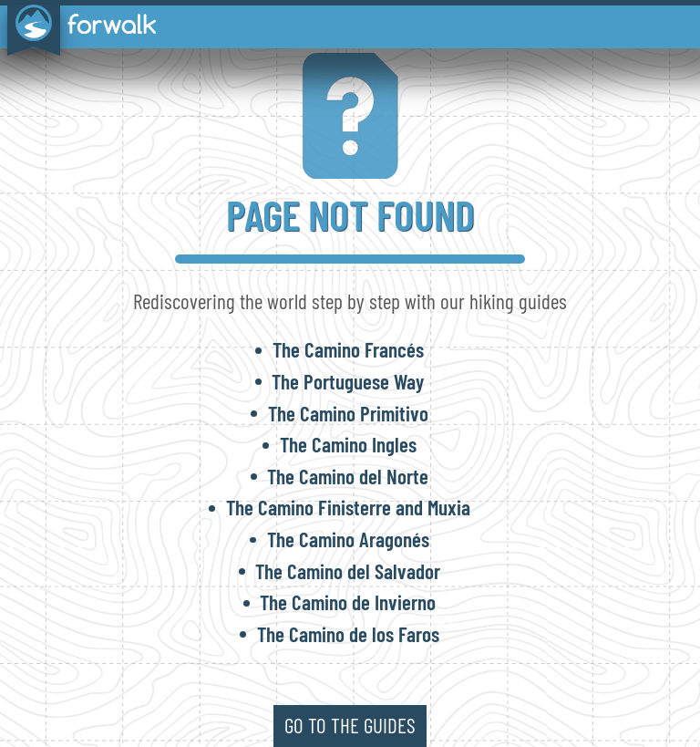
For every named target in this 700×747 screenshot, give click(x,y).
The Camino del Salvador (348, 571)
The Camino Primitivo (348, 413)
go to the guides (350, 725)
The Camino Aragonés (348, 539)
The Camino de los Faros (348, 634)
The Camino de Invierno (348, 602)
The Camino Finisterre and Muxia (348, 507)
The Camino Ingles (348, 444)
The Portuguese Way (348, 381)
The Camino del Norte (348, 476)
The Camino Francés (348, 349)
